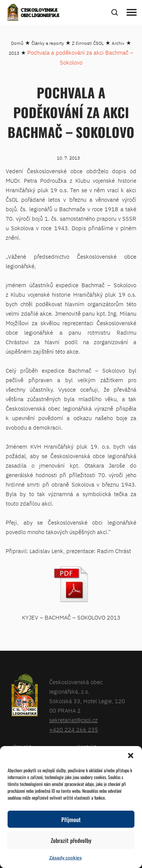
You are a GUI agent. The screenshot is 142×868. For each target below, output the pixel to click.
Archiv (118, 43)
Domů (17, 43)
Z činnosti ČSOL (88, 43)
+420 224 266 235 (74, 730)
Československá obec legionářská (40, 13)
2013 (14, 53)
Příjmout (71, 819)
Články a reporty (48, 43)
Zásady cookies (66, 858)
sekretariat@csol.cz (73, 720)
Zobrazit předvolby (71, 840)
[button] (131, 756)
